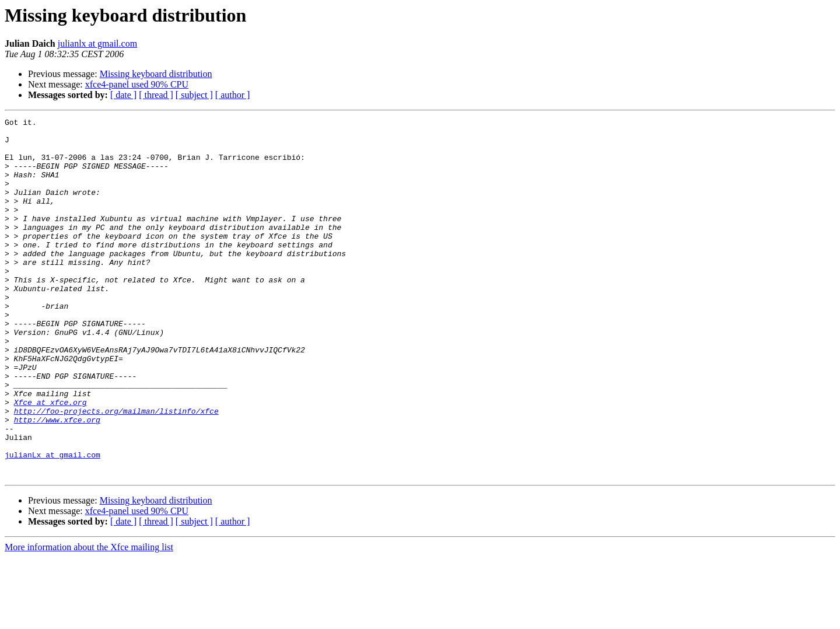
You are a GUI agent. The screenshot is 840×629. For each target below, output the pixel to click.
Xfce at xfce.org (50, 460)
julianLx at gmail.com (52, 523)
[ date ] (123, 95)
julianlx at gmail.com (97, 43)
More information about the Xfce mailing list (89, 619)
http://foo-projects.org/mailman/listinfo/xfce (116, 470)
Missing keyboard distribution (156, 74)
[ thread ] (156, 95)
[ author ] (233, 95)
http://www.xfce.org (57, 481)
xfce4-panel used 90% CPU (137, 84)
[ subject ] (194, 95)
